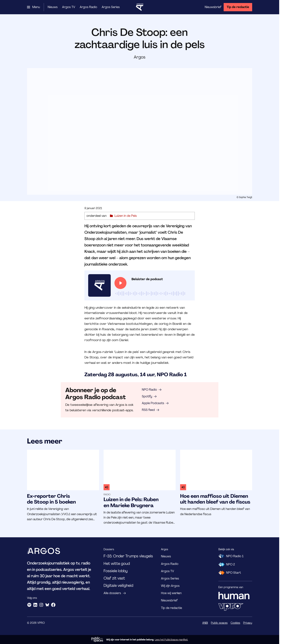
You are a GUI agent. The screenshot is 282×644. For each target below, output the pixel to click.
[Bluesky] (47, 605)
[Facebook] (53, 605)
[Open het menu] (33, 7)
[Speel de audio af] (120, 283)
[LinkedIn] (35, 605)
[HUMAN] (234, 596)
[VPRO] (231, 607)
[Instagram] (41, 605)
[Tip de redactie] (238, 7)
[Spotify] (29, 605)
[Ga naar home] (140, 7)
